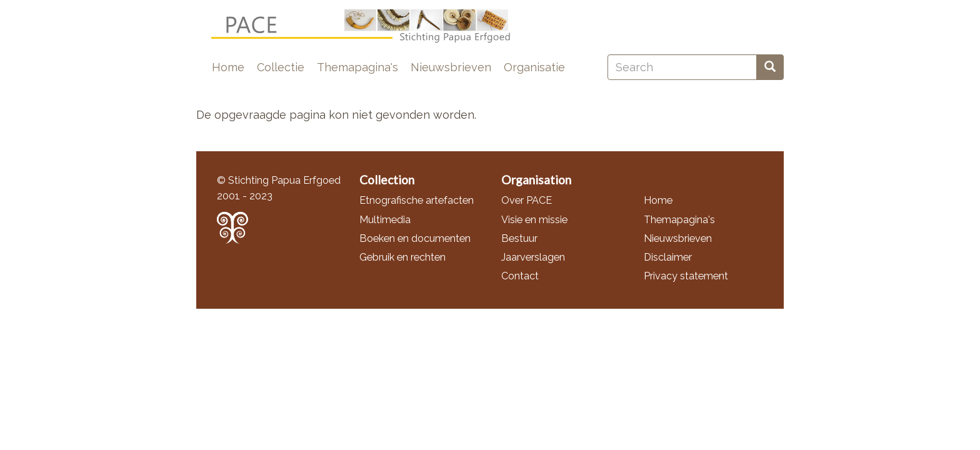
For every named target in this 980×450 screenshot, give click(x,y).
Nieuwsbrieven (451, 67)
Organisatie (534, 67)
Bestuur (519, 238)
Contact (520, 276)
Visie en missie (534, 220)
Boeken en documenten (415, 238)
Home (228, 67)
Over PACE (527, 200)
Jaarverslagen (533, 257)
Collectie (281, 67)
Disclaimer (668, 257)
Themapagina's (357, 67)
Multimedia (385, 220)
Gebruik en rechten (402, 257)
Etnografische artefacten (417, 200)
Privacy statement (686, 276)
